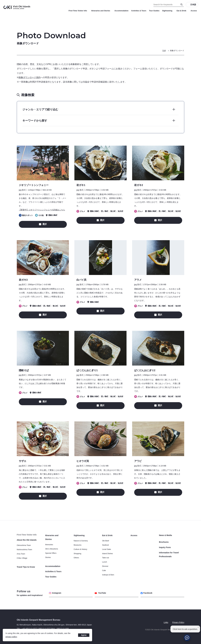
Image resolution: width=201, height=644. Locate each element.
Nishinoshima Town (24, 549)
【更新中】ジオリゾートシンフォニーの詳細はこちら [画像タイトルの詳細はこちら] (42, 210)
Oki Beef (106, 541)
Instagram (55, 593)
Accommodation (121, 11)
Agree (84, 635)
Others (76, 558)
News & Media (166, 535)
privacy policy (11, 637)
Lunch (105, 562)
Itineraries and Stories (101, 11)
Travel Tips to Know (26, 567)
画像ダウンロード (177, 51)
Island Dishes (108, 553)
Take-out (106, 558)
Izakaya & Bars (108, 575)
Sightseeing (168, 11)
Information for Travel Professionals (169, 554)
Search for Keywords (0, 0)
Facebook (146, 593)
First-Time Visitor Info (79, 11)
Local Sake (107, 549)
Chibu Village (22, 558)
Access (194, 11)
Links (166, 622)
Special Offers (51, 553)
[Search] (182, 5)
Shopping (77, 553)
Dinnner (105, 566)
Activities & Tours (139, 11)
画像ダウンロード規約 (30, 77)
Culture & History (80, 549)
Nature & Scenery (81, 541)
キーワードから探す (35, 121)
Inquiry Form (165, 547)
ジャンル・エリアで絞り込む (40, 109)
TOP (164, 51)
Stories (48, 557)
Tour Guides (154, 11)
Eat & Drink (182, 11)
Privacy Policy (178, 622)
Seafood (105, 545)
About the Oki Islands (27, 540)
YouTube (100, 593)
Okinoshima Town (24, 545)
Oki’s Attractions (52, 549)
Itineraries (49, 545)
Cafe (104, 570)
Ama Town (21, 554)
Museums (78, 545)
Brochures (164, 542)
